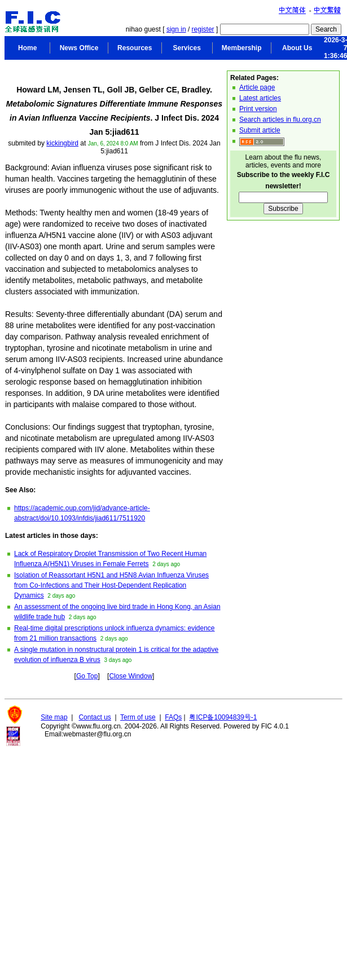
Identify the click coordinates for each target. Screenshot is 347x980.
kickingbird (62, 143)
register (203, 29)
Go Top (87, 676)
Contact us (95, 717)
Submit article (260, 130)
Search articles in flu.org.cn (280, 120)
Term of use (138, 717)
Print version (258, 109)
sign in (176, 29)
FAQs (173, 717)
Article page (257, 87)
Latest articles (260, 98)
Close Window (131, 676)
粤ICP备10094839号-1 (223, 717)
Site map (54, 717)
